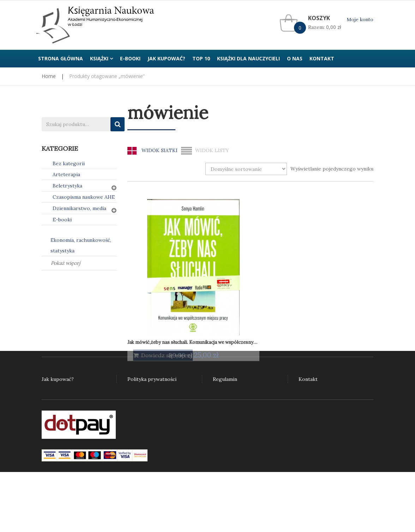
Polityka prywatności (152, 379)
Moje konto (360, 20)
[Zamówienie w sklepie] (246, 169)
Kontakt (308, 379)
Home (49, 76)
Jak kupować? (58, 379)
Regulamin (225, 379)
